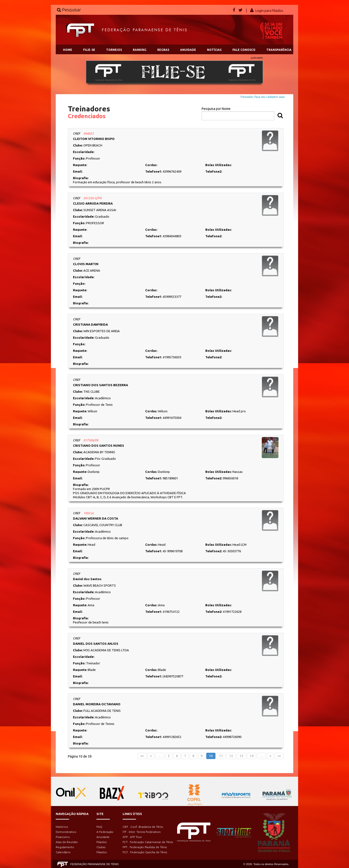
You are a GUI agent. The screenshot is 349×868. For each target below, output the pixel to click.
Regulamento (65, 847)
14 (252, 756)
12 (231, 756)
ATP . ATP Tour (132, 837)
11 (221, 756)
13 (241, 756)
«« (142, 756)
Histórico (62, 827)
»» (279, 756)
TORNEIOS (114, 50)
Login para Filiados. (270, 11)
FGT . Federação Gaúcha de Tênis (145, 852)
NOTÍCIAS (214, 50)
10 (211, 756)
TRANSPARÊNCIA (279, 50)
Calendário (63, 852)
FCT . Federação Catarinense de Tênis (148, 842)
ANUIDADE (188, 50)
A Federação (105, 832)
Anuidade (103, 837)
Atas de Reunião (67, 842)
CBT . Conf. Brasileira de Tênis (143, 827)
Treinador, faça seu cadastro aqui (262, 97)
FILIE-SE (89, 50)
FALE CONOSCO (244, 50)
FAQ (99, 827)
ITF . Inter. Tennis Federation (142, 832)
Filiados (102, 842)
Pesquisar (69, 10)
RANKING (140, 50)
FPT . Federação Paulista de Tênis (145, 847)
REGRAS (163, 50)
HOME (68, 50)
